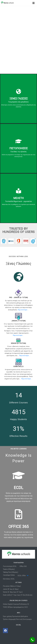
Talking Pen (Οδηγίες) (11, 572)
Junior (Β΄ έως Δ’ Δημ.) (11, 589)
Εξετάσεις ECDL (9, 579)
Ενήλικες (29, 595)
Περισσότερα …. (23, 310)
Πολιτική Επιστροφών (24, 619)
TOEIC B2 (6, 607)
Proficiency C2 (24, 604)
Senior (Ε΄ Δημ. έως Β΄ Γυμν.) (13, 592)
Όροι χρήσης (7, 616)
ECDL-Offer (23, 576)
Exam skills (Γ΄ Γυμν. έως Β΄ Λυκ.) (15, 595)
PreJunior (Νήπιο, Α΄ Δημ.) (12, 586)
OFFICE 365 (19, 527)
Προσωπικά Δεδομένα (20, 616)
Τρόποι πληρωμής (9, 619)
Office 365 (23, 566)
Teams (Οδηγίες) (9, 569)
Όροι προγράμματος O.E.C (19, 607)
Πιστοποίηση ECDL (10, 566)
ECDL (19, 488)
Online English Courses (11, 604)
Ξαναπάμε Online (9, 575)
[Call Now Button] (32, 640)
